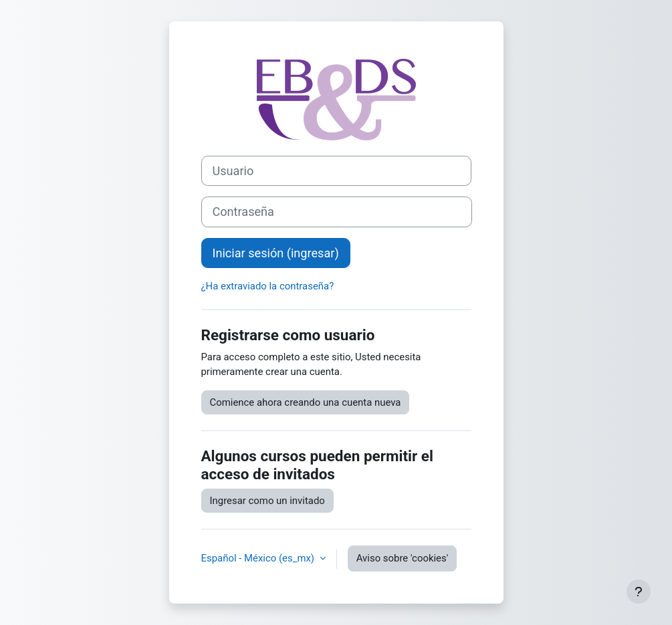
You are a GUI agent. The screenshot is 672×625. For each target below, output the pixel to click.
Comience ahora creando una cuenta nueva (306, 402)
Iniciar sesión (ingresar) (276, 253)
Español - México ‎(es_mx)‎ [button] (259, 558)
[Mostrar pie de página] (639, 592)
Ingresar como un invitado (267, 501)
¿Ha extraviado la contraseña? (268, 286)
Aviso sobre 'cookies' (403, 558)
